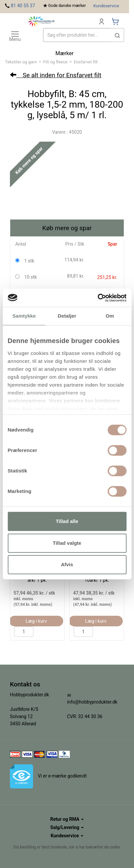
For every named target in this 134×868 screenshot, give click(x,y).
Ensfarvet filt (86, 62)
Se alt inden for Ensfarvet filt (56, 75)
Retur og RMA (67, 819)
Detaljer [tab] (67, 316)
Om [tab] (110, 316)
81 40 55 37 (23, 6)
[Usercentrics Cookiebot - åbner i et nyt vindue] (97, 298)
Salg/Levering (67, 827)
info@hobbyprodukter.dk (92, 702)
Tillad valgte (67, 543)
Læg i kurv (36, 621)
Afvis (67, 564)
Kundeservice (106, 6)
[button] (117, 35)
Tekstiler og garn (21, 62)
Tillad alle (67, 521)
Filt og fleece (55, 62)
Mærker (65, 53)
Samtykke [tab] (24, 316)
